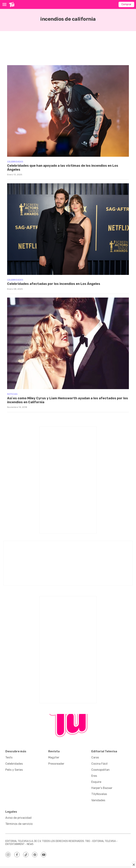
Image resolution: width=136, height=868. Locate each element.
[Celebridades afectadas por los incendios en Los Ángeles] (68, 229)
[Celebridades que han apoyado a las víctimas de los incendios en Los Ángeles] (68, 111)
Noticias (12, 394)
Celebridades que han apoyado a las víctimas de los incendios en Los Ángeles (63, 168)
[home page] (12, 4)
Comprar (126, 4)
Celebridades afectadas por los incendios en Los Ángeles (54, 284)
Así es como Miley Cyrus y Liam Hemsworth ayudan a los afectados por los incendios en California (68, 400)
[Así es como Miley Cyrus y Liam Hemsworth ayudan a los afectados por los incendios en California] (68, 343)
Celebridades (15, 162)
